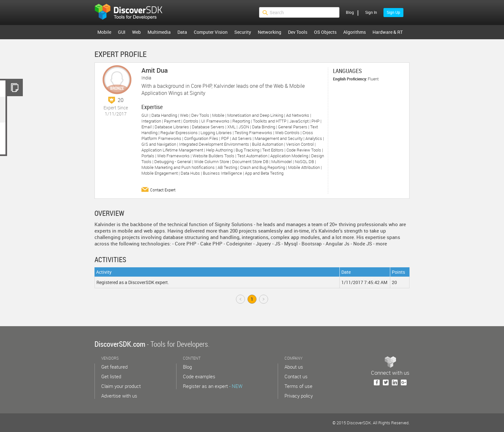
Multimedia (159, 32)
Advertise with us (119, 396)
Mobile (104, 32)
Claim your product (121, 386)
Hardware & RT (388, 32)
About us (294, 367)
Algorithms (355, 32)
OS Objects (325, 32)
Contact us (296, 376)
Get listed (111, 376)
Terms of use (298, 386)
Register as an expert (213, 386)
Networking (270, 32)
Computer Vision (211, 32)
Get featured (114, 367)
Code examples (199, 376)
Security (243, 32)
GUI (122, 32)
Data (182, 32)
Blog (350, 12)
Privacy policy (299, 396)
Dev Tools (298, 32)
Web (136, 32)
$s (133, 13)
